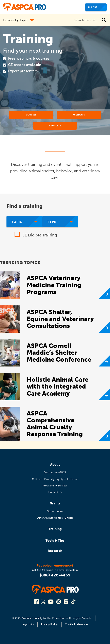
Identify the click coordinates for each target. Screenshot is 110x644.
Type (52, 222)
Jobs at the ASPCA (55, 472)
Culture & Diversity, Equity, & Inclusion (55, 479)
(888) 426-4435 (55, 575)
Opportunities (55, 511)
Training (55, 529)
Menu (93, 7)
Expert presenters (23, 71)
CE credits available (25, 65)
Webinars (79, 115)
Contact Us (55, 492)
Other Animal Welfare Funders (55, 518)
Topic (17, 222)
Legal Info (28, 624)
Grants (55, 503)
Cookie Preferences (77, 624)
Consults (55, 126)
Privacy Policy (49, 624)
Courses (31, 115)
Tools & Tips (55, 541)
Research (55, 551)
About (55, 464)
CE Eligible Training (39, 235)
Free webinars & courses (29, 58)
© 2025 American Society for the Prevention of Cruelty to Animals (52, 618)
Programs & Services (55, 486)
